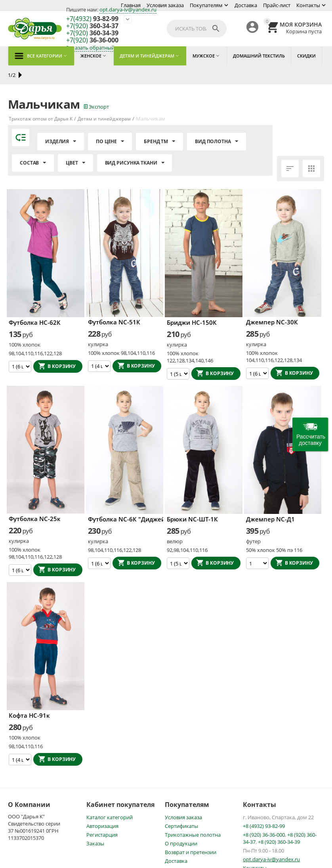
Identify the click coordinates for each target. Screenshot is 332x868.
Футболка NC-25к (35, 500)
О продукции (181, 824)
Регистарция (102, 816)
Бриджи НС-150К (192, 303)
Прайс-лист (277, 5)
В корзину (62, 347)
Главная (131, 5)
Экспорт (96, 88)
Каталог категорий (110, 798)
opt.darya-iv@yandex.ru (128, 10)
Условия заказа (165, 5)
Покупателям (206, 5)
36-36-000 (92, 40)
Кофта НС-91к (29, 696)
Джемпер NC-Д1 (270, 500)
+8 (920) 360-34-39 (279, 823)
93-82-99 (92, 19)
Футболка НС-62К (35, 303)
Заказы (95, 824)
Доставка (246, 5)
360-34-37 (92, 26)
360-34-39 (92, 33)
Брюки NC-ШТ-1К (192, 500)
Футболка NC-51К (114, 303)
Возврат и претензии (191, 833)
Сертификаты (181, 807)
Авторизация (102, 807)
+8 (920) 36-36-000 (264, 816)
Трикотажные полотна (193, 816)
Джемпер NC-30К (272, 303)
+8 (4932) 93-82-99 (264, 807)
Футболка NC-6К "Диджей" (125, 500)
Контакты (308, 5)
